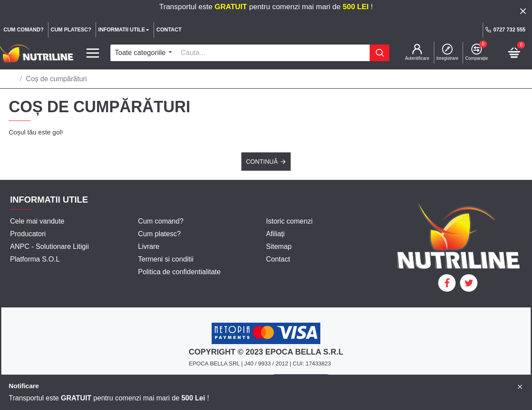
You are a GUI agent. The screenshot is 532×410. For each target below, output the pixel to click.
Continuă (262, 162)
